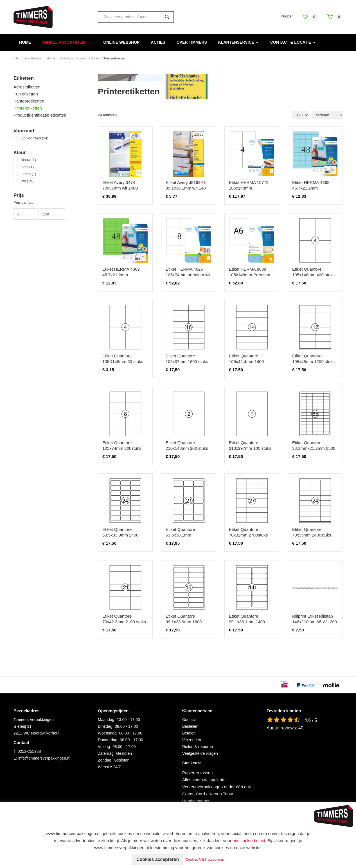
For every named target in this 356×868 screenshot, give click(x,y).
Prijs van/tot (23, 202)
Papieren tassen (197, 773)
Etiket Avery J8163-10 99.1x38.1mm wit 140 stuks (186, 188)
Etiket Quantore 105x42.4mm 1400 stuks (246, 361)
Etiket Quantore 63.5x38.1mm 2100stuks (180, 535)
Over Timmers (192, 42)
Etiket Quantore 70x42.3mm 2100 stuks (124, 619)
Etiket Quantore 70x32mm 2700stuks (248, 532)
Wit (27, 181)
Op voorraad (34, 138)
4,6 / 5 (311, 720)
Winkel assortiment (65, 42)
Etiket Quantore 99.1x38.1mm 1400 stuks (247, 622)
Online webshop (121, 42)
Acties (158, 42)
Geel (27, 167)
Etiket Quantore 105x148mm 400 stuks (313, 272)
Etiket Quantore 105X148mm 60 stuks (123, 359)
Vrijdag (104, 747)
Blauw (28, 160)
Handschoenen (196, 801)
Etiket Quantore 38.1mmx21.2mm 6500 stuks (314, 448)
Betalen (189, 733)
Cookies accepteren (158, 859)
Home (25, 42)
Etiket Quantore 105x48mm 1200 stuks (313, 359)
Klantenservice (236, 42)
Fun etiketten (26, 94)
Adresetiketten (27, 87)
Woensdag (107, 733)
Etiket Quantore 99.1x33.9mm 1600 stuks (184, 622)
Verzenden (192, 740)
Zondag (104, 760)
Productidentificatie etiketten (40, 115)
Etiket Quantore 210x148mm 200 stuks (187, 445)
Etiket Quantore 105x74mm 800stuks (122, 445)
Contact (189, 720)
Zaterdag (106, 753)
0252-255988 (29, 751)
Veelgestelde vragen (200, 753)
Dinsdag (105, 726)
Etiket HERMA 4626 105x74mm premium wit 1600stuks (188, 275)
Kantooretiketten (29, 101)
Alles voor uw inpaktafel (204, 780)
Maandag (106, 720)
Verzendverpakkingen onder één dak (217, 787)
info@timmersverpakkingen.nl (44, 758)
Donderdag (108, 740)
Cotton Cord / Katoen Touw (208, 794)
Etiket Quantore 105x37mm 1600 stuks (187, 359)
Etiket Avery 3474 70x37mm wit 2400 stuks (120, 188)
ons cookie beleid (249, 841)
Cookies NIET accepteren (205, 860)
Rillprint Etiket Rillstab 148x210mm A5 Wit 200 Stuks (315, 622)
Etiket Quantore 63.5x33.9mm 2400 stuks (120, 535)
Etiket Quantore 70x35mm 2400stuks (312, 532)
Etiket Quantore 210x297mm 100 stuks (250, 445)
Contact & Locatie (291, 42)
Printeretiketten (28, 108)
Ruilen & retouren (198, 747)
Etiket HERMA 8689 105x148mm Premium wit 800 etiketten (250, 275)
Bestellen (190, 726)
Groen (28, 174)
